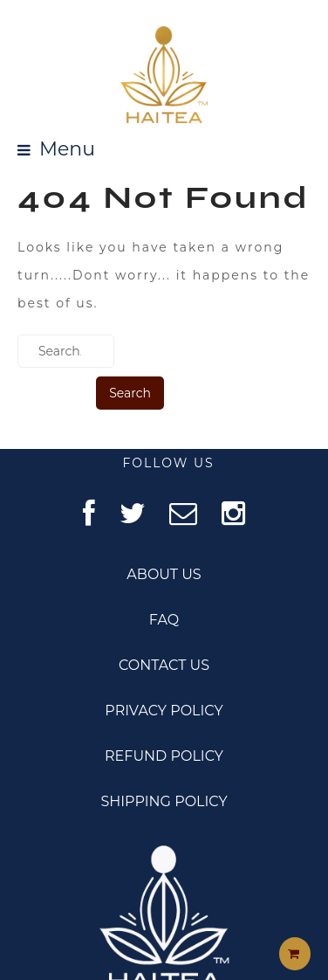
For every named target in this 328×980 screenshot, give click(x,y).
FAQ (164, 620)
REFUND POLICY (164, 756)
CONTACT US (164, 665)
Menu (67, 150)
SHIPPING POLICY (164, 801)
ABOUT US (164, 574)
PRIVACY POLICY (164, 711)
